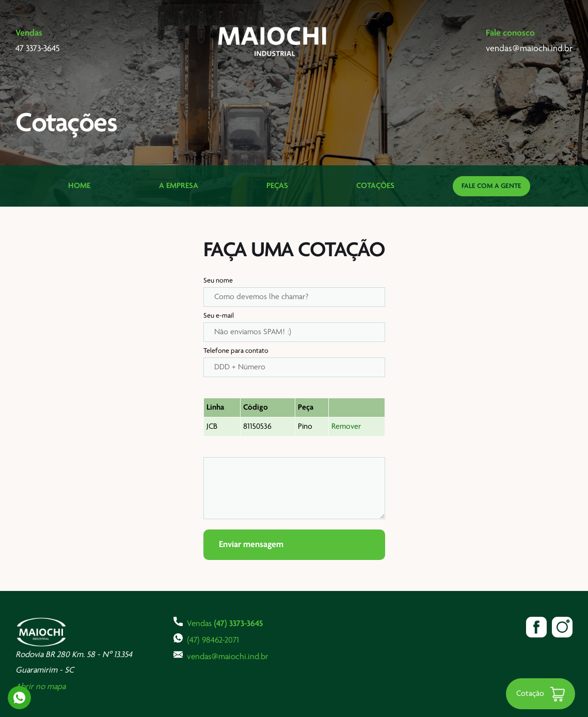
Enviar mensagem (251, 545)
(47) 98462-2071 (206, 639)
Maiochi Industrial (273, 41)
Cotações (375, 186)
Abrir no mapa (41, 687)
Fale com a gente (491, 186)
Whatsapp (19, 698)
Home (79, 186)
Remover (346, 427)
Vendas (218, 622)
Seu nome (218, 281)
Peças (277, 186)
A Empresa (179, 186)
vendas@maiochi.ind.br (221, 656)
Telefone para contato (236, 351)
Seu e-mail (219, 316)
